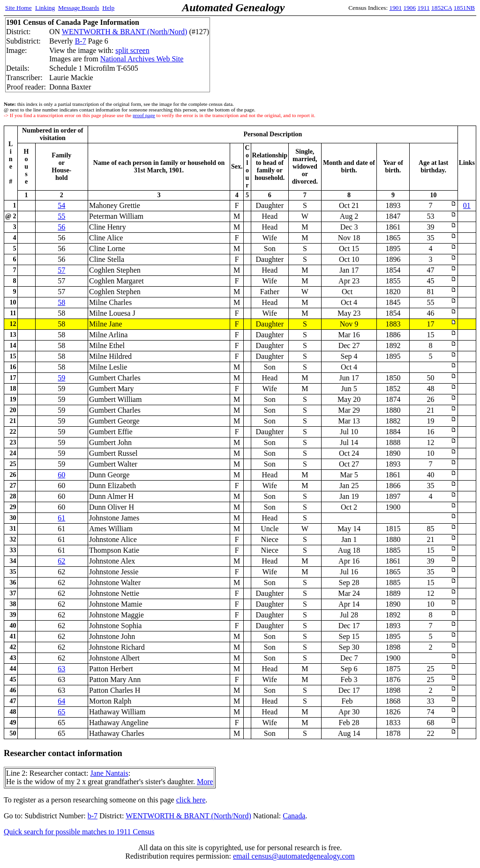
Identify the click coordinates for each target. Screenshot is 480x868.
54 (61, 205)
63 (61, 669)
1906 (410, 8)
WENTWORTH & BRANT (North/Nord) (125, 32)
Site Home (19, 8)
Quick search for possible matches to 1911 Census (79, 832)
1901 (396, 8)
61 (61, 518)
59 (61, 378)
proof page (144, 115)
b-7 (93, 816)
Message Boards (79, 8)
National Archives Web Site (142, 59)
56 (61, 227)
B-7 (81, 41)
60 (61, 475)
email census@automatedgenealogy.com (294, 856)
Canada (294, 816)
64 (61, 701)
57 (61, 270)
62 (61, 561)
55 (61, 216)
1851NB (464, 8)
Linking (45, 8)
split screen (132, 50)
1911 (424, 8)
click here (191, 800)
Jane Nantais (109, 773)
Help (108, 8)
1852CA (442, 8)
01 (467, 205)
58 (61, 302)
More (205, 782)
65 (61, 712)
